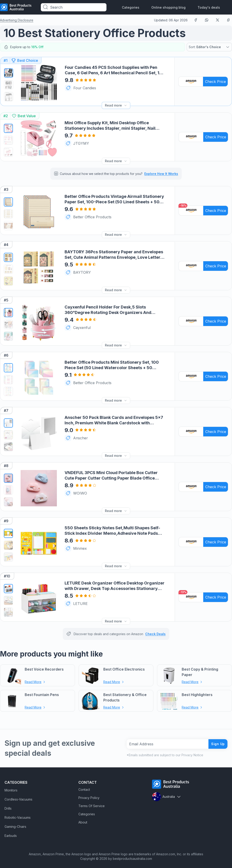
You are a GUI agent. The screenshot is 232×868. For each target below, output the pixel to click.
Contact (84, 787)
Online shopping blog (168, 7)
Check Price (215, 81)
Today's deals (209, 7)
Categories (131, 7)
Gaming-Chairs (15, 824)
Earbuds (11, 834)
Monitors (11, 788)
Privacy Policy (89, 796)
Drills (8, 806)
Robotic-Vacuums (18, 815)
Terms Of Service (92, 804)
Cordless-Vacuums (18, 797)
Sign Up (216, 742)
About (83, 820)
